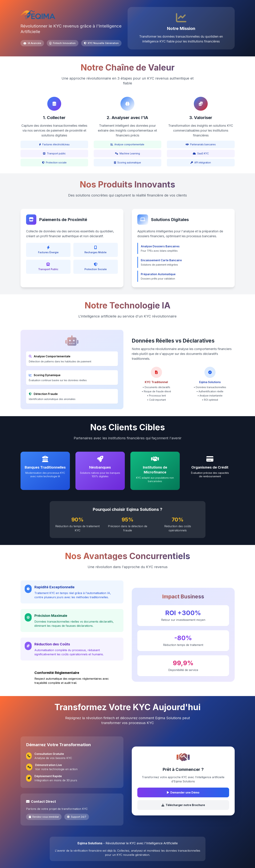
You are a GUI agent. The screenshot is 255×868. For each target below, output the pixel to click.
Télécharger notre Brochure (183, 805)
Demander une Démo (183, 792)
